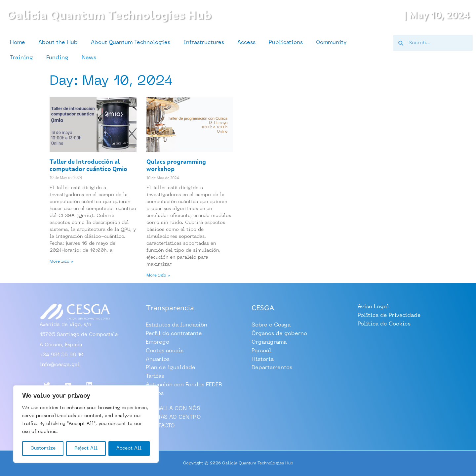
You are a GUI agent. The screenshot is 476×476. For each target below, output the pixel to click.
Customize (43, 448)
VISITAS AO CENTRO (173, 417)
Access (246, 43)
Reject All (86, 448)
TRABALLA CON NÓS (173, 408)
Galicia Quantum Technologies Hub (118, 16)
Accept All (129, 448)
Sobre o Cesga (271, 325)
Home (18, 43)
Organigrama (269, 342)
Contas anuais (165, 351)
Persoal (261, 351)
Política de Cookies (384, 324)
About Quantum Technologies (131, 43)
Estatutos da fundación (177, 325)
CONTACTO (160, 425)
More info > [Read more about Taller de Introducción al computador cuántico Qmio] (61, 262)
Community (331, 43)
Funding (57, 58)
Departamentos (272, 368)
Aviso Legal (373, 307)
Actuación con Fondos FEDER (184, 385)
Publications (286, 43)
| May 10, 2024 (433, 16)
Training (21, 58)
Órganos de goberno (279, 334)
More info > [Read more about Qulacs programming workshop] (158, 276)
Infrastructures (204, 43)
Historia (263, 359)
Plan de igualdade (171, 368)
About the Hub (58, 43)
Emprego (158, 342)
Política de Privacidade (389, 316)
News (89, 58)
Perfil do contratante (174, 334)
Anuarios (158, 359)
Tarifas (155, 376)
